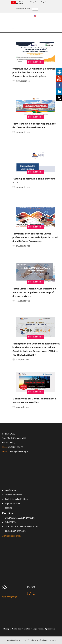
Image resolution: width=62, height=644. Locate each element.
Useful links (17, 629)
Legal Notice (38, 629)
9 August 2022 (21, 360)
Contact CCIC (9, 434)
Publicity (27, 9)
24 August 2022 (21, 187)
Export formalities (13, 503)
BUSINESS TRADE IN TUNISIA (20, 518)
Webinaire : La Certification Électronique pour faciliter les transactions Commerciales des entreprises (35, 72)
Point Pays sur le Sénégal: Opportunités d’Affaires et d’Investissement (34, 126)
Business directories (13, 495)
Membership (10, 490)
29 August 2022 (21, 132)
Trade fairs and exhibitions (16, 499)
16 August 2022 (21, 301)
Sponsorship (50, 629)
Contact (27, 629)
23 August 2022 (21, 246)
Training (9, 508)
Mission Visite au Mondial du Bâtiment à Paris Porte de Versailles (34, 400)
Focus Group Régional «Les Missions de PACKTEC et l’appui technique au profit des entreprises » (34, 292)
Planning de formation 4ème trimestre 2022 (34, 180)
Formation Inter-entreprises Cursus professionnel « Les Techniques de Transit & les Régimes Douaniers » (35, 237)
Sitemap (6, 629)
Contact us (20, 9)
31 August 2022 (21, 81)
